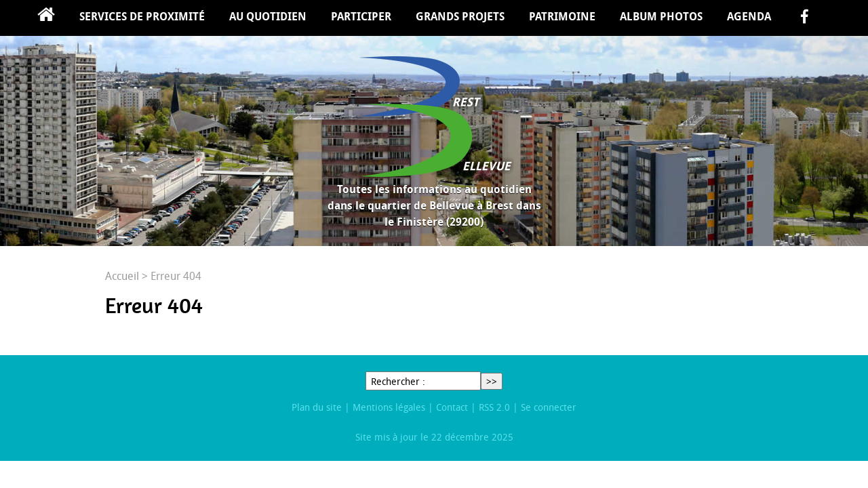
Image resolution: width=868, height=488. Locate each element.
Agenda (749, 16)
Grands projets (460, 16)
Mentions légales (389, 407)
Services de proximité (142, 16)
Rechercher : (398, 381)
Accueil (46, 18)
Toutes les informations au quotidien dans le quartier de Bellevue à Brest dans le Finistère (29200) (434, 205)
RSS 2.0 (494, 407)
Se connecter (549, 407)
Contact (452, 407)
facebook (804, 18)
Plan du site (317, 407)
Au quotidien (268, 16)
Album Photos (661, 16)
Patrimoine (562, 16)
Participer (361, 16)
